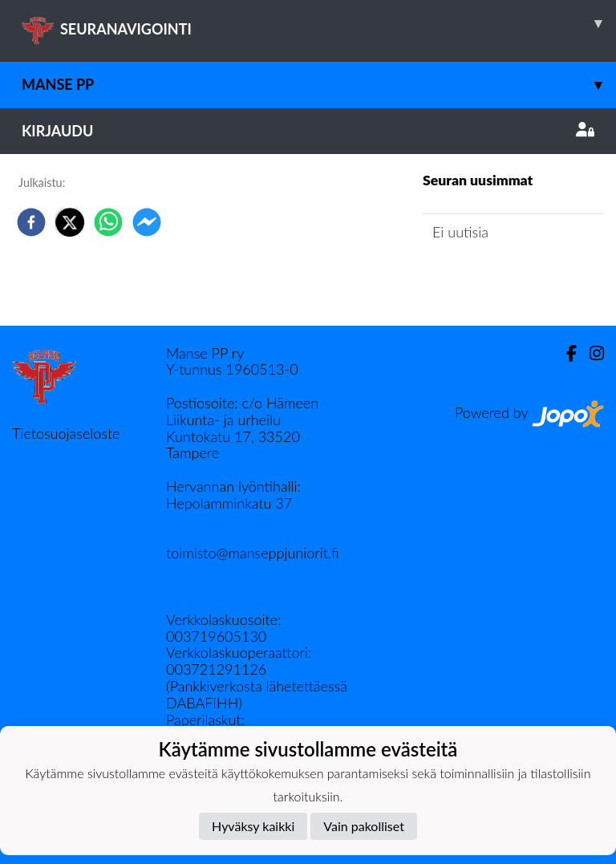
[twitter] (70, 222)
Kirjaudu (308, 131)
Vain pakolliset (364, 826)
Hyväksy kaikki (253, 826)
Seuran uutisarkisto (494, 278)
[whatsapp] (108, 222)
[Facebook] (565, 353)
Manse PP (319, 85)
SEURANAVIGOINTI (319, 23)
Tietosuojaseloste (66, 433)
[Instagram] (590, 353)
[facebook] (31, 222)
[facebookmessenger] (147, 222)
